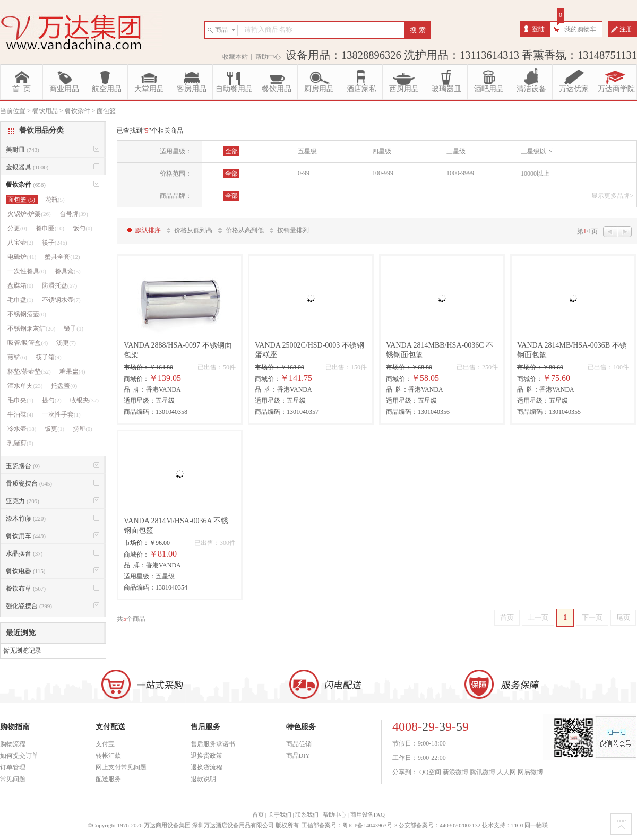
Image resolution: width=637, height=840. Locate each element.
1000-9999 (460, 173)
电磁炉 (22, 257)
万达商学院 (616, 89)
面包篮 (22, 200)
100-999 (383, 173)
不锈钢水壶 (61, 300)
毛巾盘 (20, 300)
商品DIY (298, 756)
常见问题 (13, 779)
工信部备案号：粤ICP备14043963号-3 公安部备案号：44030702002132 (391, 825)
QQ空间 (430, 772)
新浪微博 (455, 772)
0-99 (304, 173)
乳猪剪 (20, 443)
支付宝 (105, 744)
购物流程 (13, 744)
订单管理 (13, 767)
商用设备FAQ (368, 815)
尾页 (623, 617)
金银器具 (27, 167)
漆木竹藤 (26, 518)
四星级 (382, 151)
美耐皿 (23, 150)
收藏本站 (235, 57)
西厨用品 (404, 89)
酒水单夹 (25, 386)
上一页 (538, 617)
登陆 (538, 29)
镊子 (74, 328)
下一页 (592, 617)
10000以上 (535, 174)
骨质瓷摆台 (29, 483)
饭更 (54, 429)
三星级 (456, 151)
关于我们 (280, 815)
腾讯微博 (483, 772)
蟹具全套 (62, 257)
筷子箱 (49, 357)
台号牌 (74, 214)
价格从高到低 (245, 230)
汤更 (66, 343)
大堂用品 (149, 89)
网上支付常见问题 (121, 767)
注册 (626, 29)
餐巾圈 (50, 228)
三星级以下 (537, 151)
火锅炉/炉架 (29, 214)
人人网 (506, 772)
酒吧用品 (489, 89)
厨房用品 (319, 89)
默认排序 (148, 230)
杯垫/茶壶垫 (29, 371)
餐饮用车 (26, 536)
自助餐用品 (234, 89)
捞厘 (83, 429)
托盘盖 (64, 386)
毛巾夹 (20, 400)
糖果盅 (72, 371)
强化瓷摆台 (29, 606)
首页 (507, 617)
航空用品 (107, 89)
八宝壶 (20, 243)
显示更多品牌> (612, 196)
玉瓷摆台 (23, 466)
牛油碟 (20, 414)
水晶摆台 (24, 553)
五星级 (307, 151)
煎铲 (17, 357)
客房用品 (192, 89)
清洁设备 (531, 89)
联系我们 (307, 815)
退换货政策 (206, 756)
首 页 (21, 89)
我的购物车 (580, 29)
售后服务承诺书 (213, 744)
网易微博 (530, 772)
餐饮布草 (26, 588)
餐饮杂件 (26, 185)
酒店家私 (361, 89)
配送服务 (108, 779)
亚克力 (23, 501)
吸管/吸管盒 (28, 343)
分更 (17, 228)
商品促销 (299, 744)
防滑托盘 (59, 285)
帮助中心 (268, 57)
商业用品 (64, 89)
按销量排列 (293, 230)
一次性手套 (61, 414)
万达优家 (574, 89)
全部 (231, 151)
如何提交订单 (19, 756)
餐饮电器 (25, 571)
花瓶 (55, 200)
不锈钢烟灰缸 (31, 328)
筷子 (55, 243)
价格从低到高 (193, 230)
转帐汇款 (108, 756)
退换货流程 (206, 767)
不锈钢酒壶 (27, 314)
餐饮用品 (277, 89)
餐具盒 (68, 271)
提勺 (52, 400)
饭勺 (83, 228)
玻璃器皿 (446, 89)
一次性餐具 (27, 271)
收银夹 (84, 400)
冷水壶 (22, 429)
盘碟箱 (20, 285)
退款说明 (203, 779)
